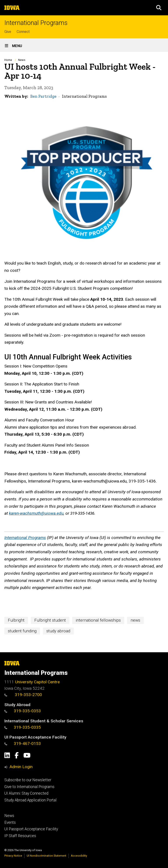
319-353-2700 (23, 695)
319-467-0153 (23, 743)
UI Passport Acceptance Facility (31, 829)
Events (10, 822)
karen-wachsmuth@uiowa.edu (36, 513)
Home (8, 60)
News (22, 60)
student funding (22, 631)
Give (8, 32)
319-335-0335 (23, 727)
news (135, 620)
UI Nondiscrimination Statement (46, 856)
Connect (23, 32)
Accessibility (79, 856)
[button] (159, 8)
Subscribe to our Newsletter (28, 780)
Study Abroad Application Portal (30, 800)
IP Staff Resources (20, 836)
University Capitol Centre (37, 682)
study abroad (58, 631)
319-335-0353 (23, 711)
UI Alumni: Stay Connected (26, 793)
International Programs (36, 23)
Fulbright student (50, 620)
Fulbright (16, 620)
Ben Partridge (43, 96)
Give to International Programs (29, 787)
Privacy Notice (13, 856)
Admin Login (21, 767)
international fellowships (98, 620)
